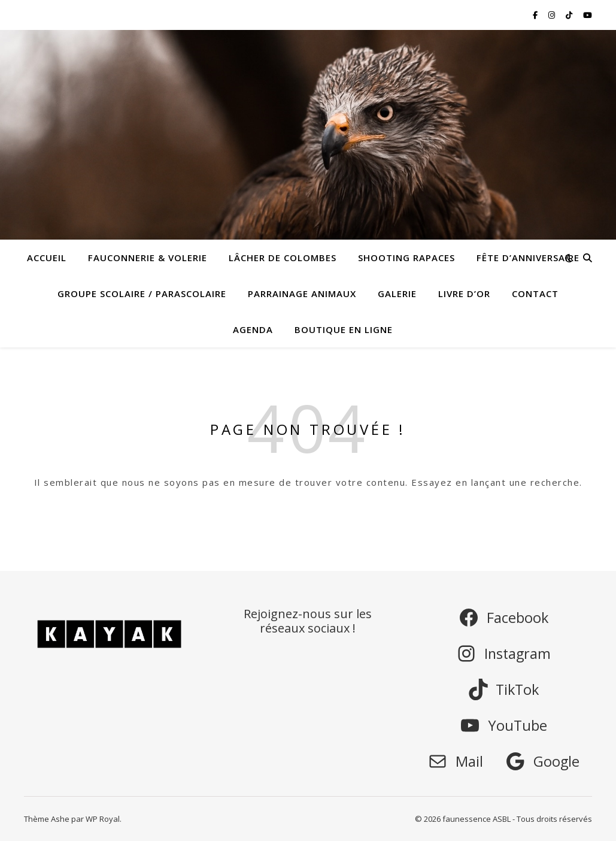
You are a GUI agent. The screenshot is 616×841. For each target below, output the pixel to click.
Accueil (47, 258)
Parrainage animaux (302, 294)
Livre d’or (464, 294)
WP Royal (103, 819)
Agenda (253, 329)
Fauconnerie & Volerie (148, 258)
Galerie (397, 294)
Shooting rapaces (406, 258)
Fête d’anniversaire (528, 258)
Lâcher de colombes (283, 258)
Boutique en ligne (344, 329)
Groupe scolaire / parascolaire (142, 294)
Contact (535, 294)
